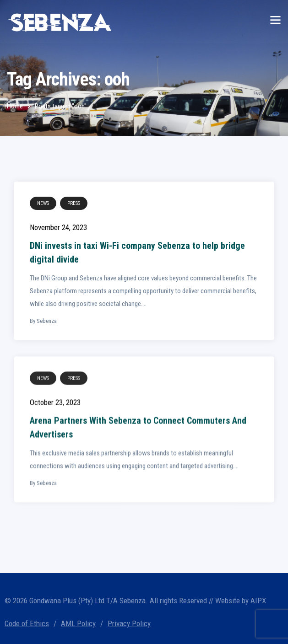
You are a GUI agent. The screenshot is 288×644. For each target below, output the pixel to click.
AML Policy (78, 623)
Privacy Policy (129, 623)
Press (74, 203)
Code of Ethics (27, 623)
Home (15, 106)
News (43, 203)
